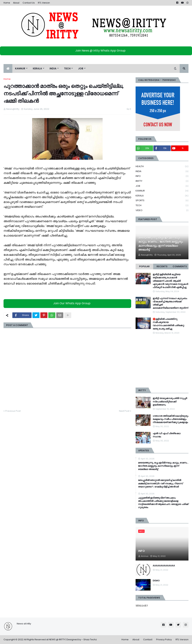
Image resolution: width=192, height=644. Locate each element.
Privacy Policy (164, 639)
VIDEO (162, 210)
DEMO (156, 581)
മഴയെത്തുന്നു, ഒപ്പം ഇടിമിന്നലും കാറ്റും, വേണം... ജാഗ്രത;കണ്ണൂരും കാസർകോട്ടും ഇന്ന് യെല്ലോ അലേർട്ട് (161, 244)
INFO (162, 176)
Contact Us (29, 3)
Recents (162, 266)
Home (7, 3)
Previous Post (13, 411)
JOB (162, 186)
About (16, 3)
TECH (162, 206)
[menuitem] (8, 68)
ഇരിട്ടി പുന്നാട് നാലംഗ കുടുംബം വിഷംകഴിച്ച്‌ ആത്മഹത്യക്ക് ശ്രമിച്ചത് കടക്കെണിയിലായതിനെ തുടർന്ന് (170, 303)
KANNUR (162, 191)
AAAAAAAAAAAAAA (164, 566)
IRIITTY (162, 181)
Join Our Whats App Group (68, 303)
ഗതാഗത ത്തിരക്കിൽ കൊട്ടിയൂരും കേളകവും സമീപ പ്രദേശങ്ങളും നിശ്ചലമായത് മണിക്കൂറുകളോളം (171, 419)
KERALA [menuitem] (37, 68)
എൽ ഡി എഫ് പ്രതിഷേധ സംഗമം (167, 435)
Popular (144, 266)
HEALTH (162, 167)
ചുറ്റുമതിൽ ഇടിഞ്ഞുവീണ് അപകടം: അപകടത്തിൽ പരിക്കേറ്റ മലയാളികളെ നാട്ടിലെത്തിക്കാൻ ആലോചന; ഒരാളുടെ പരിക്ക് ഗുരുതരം (163, 503)
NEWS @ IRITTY (57, 639)
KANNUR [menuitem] (20, 68)
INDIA (162, 171)
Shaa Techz (90, 639)
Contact (148, 639)
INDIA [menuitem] (53, 68)
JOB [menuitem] (81, 68)
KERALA (162, 196)
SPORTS (162, 201)
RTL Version (44, 3)
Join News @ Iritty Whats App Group (97, 51)
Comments (180, 266)
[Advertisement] (162, 361)
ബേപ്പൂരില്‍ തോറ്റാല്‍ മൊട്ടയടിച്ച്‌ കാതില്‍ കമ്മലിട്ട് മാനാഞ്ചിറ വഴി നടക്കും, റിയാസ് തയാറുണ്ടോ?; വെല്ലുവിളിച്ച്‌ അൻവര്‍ (160, 483)
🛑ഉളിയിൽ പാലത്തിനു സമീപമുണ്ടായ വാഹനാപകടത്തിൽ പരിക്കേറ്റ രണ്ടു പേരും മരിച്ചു (168, 324)
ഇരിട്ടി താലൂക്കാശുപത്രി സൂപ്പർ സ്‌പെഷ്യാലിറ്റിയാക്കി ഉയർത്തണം (170, 402)
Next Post (124, 411)
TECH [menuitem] (67, 68)
